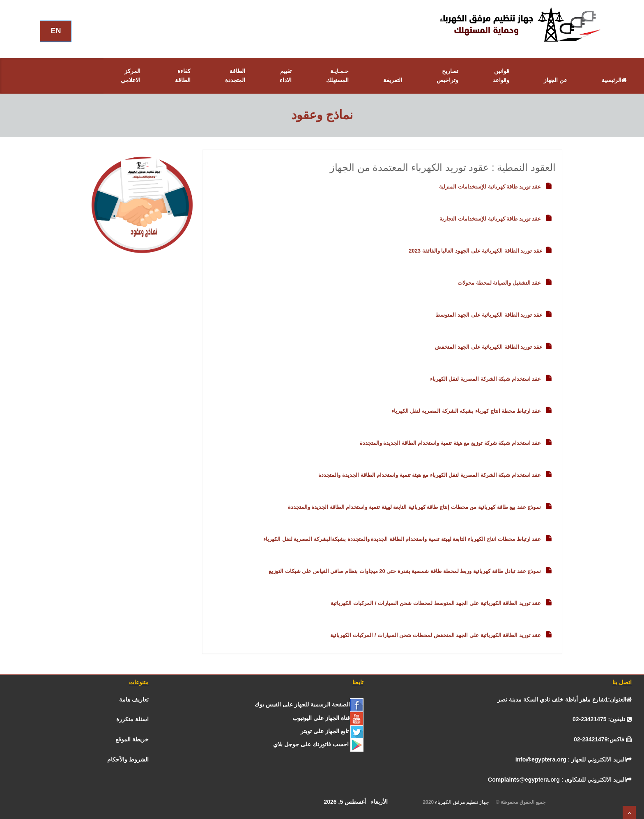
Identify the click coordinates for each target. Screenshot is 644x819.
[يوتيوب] (328, 718)
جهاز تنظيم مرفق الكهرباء (465, 802)
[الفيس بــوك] (309, 704)
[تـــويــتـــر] (332, 731)
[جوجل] (318, 744)
